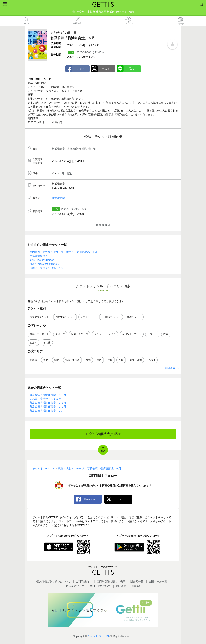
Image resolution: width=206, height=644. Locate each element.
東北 (46, 360)
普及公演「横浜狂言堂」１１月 (48, 403)
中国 (110, 360)
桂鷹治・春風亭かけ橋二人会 (47, 268)
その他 (47, 343)
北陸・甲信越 (72, 360)
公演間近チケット (111, 317)
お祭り (33, 343)
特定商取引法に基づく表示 (110, 581)
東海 (88, 360)
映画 (166, 334)
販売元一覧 (137, 581)
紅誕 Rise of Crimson (42, 260)
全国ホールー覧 (158, 581)
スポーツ (60, 334)
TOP (103, 451)
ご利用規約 (82, 581)
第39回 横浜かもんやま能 (45, 399)
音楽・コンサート (39, 334)
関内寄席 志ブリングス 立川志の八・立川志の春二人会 (64, 252)
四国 (121, 360)
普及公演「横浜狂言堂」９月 (47, 411)
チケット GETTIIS (98, 636)
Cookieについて (75, 586)
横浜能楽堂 (58, 198)
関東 (57, 360)
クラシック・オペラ (105, 334)
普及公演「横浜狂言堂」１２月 (48, 395)
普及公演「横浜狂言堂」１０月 (48, 407)
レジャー (152, 334)
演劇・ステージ (79, 334)
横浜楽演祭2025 (39, 256)
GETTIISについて (100, 586)
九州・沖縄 (136, 360)
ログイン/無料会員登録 (103, 434)
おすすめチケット (65, 317)
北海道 (33, 360)
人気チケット (88, 317)
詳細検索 (170, 368)
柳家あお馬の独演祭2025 (44, 264)
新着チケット (134, 317)
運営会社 (136, 586)
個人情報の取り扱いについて (53, 581)
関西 (99, 360)
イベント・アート (132, 334)
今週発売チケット (39, 317)
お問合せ (121, 586)
